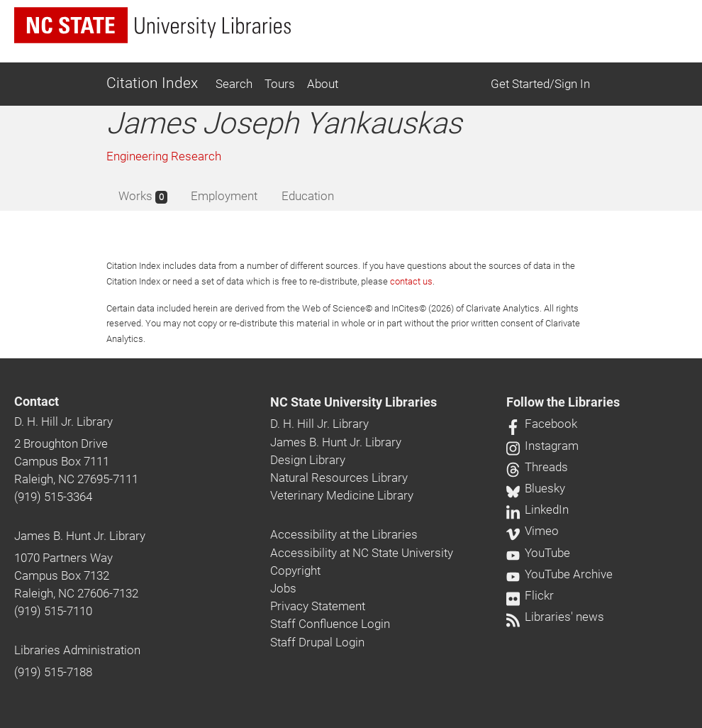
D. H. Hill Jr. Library (63, 421)
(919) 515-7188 (53, 672)
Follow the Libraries (563, 402)
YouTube (538, 553)
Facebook (542, 424)
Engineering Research (164, 156)
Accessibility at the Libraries (344, 534)
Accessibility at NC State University (362, 553)
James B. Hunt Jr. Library (80, 536)
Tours (280, 84)
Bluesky (536, 488)
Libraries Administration (77, 650)
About (323, 84)
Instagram (542, 446)
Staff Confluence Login (330, 624)
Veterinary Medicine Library (342, 495)
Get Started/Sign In (540, 84)
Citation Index (152, 83)
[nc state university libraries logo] (152, 25)
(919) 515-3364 (53, 497)
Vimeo (533, 531)
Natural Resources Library (339, 478)
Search (234, 84)
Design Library (308, 460)
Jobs (283, 588)
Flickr (530, 595)
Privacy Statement (318, 606)
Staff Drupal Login (317, 642)
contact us (411, 281)
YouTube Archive (559, 574)
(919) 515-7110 (53, 611)
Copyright (295, 570)
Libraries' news (555, 617)
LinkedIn (537, 509)
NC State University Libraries (353, 402)
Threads (537, 467)
